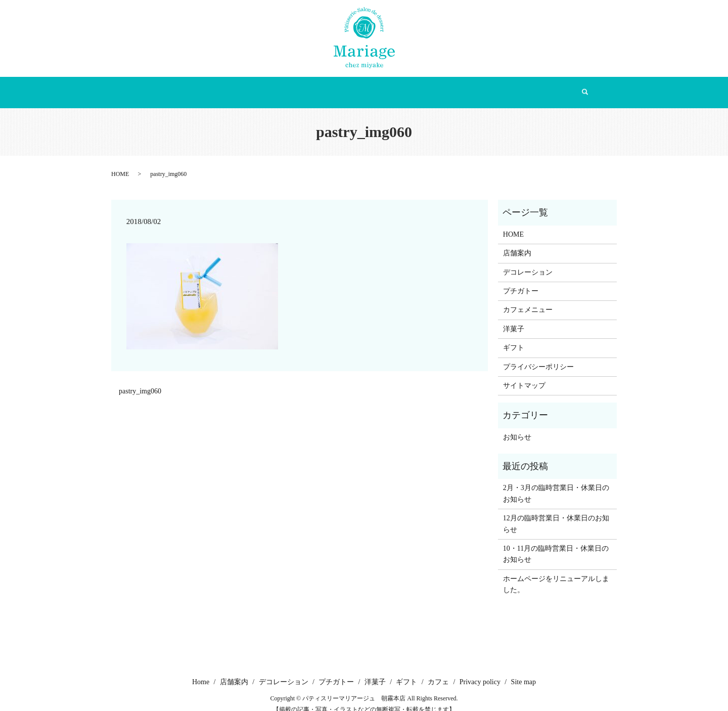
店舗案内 (238, 87)
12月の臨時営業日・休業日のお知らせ (556, 514)
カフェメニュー (528, 300)
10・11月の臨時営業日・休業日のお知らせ (556, 544)
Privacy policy (480, 672)
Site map (524, 672)
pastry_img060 (140, 381)
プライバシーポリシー (538, 356)
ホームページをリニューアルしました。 (556, 574)
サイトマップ (524, 375)
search (535, 87)
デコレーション (298, 87)
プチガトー (361, 87)
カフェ (496, 87)
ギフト (453, 87)
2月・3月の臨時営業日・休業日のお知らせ (556, 483)
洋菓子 (411, 87)
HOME (120, 164)
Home (194, 87)
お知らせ (517, 427)
